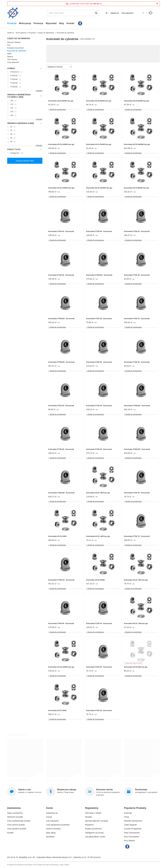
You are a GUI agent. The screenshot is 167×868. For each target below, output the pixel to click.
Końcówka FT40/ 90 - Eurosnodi (99, 449)
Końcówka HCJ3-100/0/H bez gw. (99, 188)
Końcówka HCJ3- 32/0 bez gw (136, 623)
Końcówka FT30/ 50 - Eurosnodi (99, 406)
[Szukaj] (96, 13)
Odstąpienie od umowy (94, 833)
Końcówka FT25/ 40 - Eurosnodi (137, 275)
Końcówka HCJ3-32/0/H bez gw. (99, 144)
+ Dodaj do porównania (57, 109)
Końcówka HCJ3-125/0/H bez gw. (61, 188)
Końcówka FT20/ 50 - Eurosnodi (99, 667)
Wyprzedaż (51, 23)
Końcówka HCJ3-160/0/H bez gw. (137, 144)
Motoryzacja (25, 23)
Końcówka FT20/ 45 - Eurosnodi (137, 493)
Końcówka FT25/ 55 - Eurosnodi (61, 406)
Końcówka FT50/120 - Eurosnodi (137, 406)
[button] (24, 809)
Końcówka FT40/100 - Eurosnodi (99, 275)
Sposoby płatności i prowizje (97, 821)
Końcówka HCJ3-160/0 (57, 710)
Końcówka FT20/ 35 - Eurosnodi (99, 710)
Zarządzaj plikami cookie (95, 837)
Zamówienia (14, 808)
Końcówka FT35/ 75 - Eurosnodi (137, 536)
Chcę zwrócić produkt (16, 825)
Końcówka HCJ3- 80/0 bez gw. (98, 493)
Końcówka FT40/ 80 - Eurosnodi (61, 623)
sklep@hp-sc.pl (25, 857)
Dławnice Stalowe (14, 42)
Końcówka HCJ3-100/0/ (95, 580)
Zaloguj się (115, 13)
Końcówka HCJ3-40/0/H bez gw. (61, 101)
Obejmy (10, 57)
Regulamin (89, 825)
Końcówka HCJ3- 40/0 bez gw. (98, 536)
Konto (50, 808)
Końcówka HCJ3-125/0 (57, 536)
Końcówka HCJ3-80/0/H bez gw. (137, 188)
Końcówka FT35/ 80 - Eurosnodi (61, 449)
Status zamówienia (15, 813)
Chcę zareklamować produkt (19, 821)
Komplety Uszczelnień (16, 48)
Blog (62, 23)
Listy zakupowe (127, 13)
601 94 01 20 (13, 857)
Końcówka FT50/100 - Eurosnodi (61, 362)
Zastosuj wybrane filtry (25, 161)
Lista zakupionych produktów (58, 825)
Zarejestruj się (52, 813)
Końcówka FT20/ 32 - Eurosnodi (99, 623)
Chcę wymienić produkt (17, 829)
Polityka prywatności (93, 829)
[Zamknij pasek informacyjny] (157, 4)
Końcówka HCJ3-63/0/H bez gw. (137, 101)
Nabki (9, 54)
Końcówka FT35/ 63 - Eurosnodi (137, 231)
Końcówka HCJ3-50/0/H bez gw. (99, 101)
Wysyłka (88, 817)
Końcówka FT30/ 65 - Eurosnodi (99, 231)
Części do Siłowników (46, 33)
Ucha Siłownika (13, 62)
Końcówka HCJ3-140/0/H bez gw (61, 144)
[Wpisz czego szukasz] (73, 13)
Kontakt (70, 23)
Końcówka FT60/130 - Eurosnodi (61, 493)
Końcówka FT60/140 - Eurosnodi (137, 449)
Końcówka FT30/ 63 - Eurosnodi (61, 231)
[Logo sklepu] (13, 13)
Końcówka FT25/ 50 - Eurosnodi (137, 362)
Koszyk (49, 817)
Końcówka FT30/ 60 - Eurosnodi (61, 275)
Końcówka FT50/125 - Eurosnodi (61, 319)
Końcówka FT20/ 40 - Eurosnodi (99, 319)
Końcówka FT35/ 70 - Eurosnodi (137, 319)
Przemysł (12, 23)
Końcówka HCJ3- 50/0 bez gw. (136, 580)
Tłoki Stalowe (12, 59)
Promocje (38, 23)
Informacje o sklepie (93, 813)
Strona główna (21, 33)
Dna (9, 45)
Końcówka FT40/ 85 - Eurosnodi (99, 362)
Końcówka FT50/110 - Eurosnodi (61, 580)
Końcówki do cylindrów (17, 51)
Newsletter (50, 837)
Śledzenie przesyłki (15, 817)
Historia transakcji (53, 829)
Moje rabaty (51, 833)
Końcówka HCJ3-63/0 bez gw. (136, 667)
